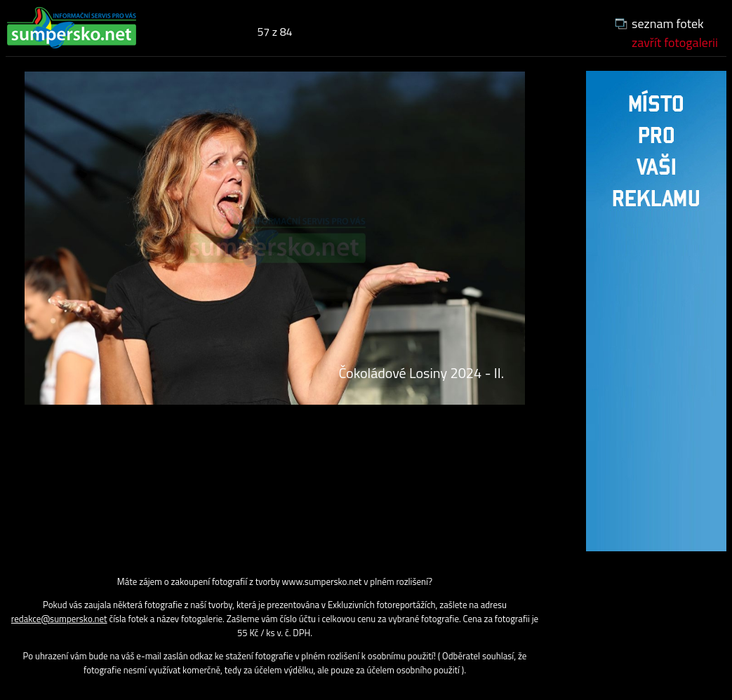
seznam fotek (668, 23)
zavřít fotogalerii (675, 42)
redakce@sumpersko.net (59, 619)
